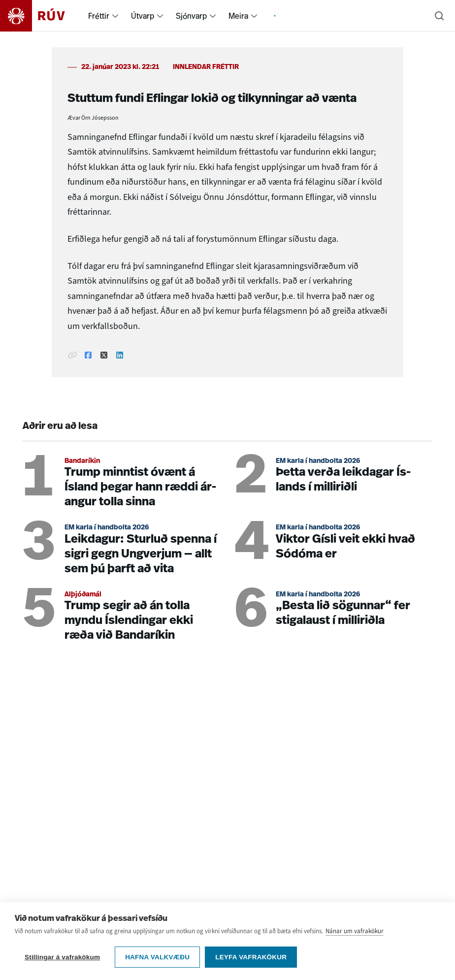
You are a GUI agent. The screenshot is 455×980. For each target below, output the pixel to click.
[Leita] (439, 16)
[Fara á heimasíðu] (41, 16)
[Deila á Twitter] (104, 356)
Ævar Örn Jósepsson (93, 118)
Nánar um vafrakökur (355, 931)
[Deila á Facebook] (88, 356)
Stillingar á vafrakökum (62, 957)
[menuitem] (115, 16)
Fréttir (99, 16)
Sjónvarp (191, 16)
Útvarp (143, 16)
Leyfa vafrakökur (251, 957)
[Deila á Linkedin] (120, 356)
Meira (238, 16)
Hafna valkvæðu (157, 957)
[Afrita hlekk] (72, 356)
